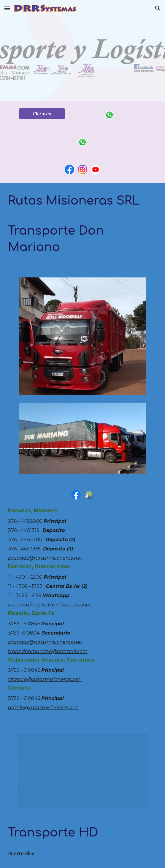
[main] (83, 227)
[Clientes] (42, 114)
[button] (7, 8)
